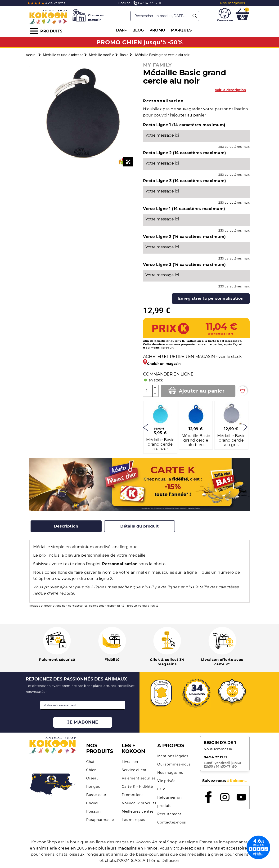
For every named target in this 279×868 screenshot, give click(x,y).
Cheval (92, 803)
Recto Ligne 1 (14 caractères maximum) (184, 125)
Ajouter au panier (202, 391)
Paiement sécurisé (139, 778)
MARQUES (181, 30)
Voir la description (230, 90)
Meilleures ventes (138, 811)
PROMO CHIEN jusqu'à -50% (139, 42)
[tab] (66, 526)
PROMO (157, 30)
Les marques (133, 820)
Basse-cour (96, 795)
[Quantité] (148, 391)
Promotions (133, 795)
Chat (90, 762)
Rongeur (94, 787)
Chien (91, 770)
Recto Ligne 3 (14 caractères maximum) (185, 181)
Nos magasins (170, 773)
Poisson (93, 811)
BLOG (138, 30)
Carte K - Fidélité (137, 787)
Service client (134, 770)
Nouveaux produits (139, 803)
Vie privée (166, 781)
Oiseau (92, 778)
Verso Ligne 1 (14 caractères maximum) (184, 209)
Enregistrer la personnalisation (211, 298)
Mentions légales (173, 756)
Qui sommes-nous (174, 764)
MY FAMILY (157, 65)
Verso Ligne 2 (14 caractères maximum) (184, 237)
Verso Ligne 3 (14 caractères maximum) (184, 265)
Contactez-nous (172, 822)
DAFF (121, 30)
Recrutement (169, 814)
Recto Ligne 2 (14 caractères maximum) (185, 153)
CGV (161, 789)
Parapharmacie (100, 820)
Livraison (130, 762)
